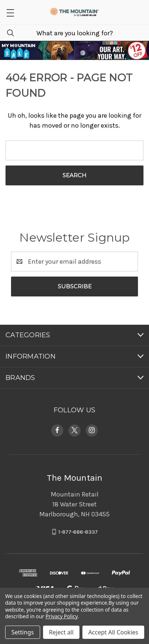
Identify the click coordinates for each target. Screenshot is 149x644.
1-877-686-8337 (78, 532)
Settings (23, 632)
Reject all (61, 632)
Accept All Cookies (113, 632)
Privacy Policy (62, 616)
